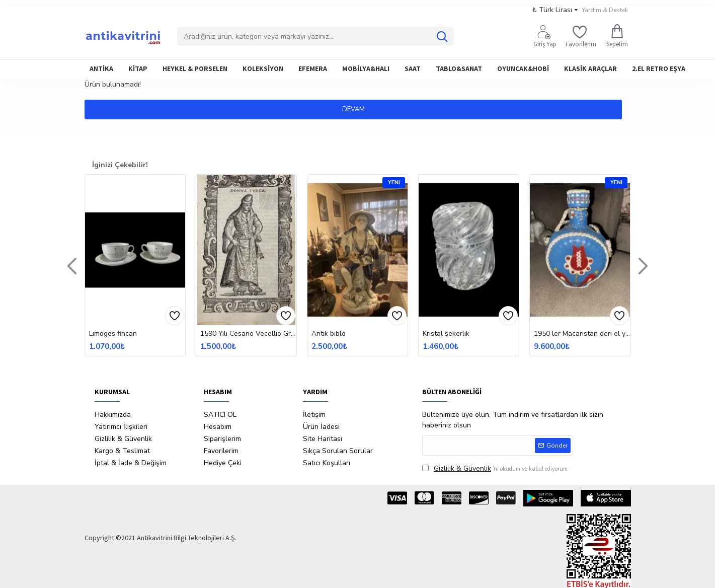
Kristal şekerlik (446, 334)
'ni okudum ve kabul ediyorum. (496, 468)
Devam (357, 109)
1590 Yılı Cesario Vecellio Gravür (248, 334)
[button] (72, 265)
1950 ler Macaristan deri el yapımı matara (582, 334)
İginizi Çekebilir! (120, 165)
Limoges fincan (113, 334)
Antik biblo (329, 334)
